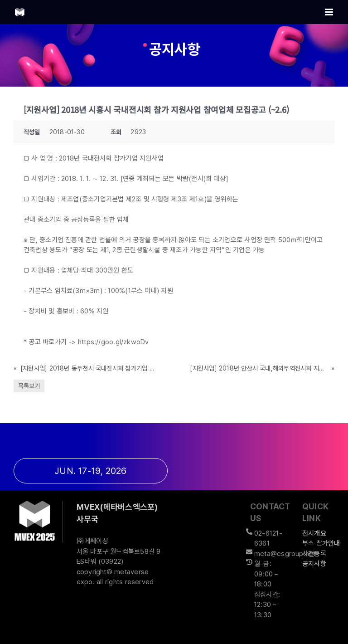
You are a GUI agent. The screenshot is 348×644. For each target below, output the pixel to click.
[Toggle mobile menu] (330, 12)
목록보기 (29, 386)
